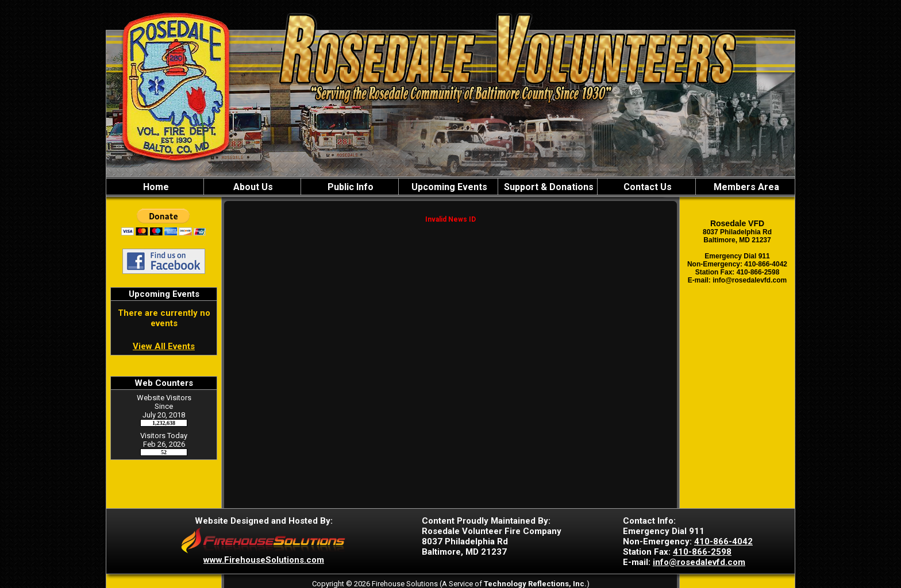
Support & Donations (548, 187)
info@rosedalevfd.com (699, 562)
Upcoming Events (448, 187)
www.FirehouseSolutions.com (264, 560)
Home (155, 187)
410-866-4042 (723, 541)
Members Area (745, 187)
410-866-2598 (702, 552)
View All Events (164, 346)
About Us (252, 187)
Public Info (349, 187)
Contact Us (646, 187)
